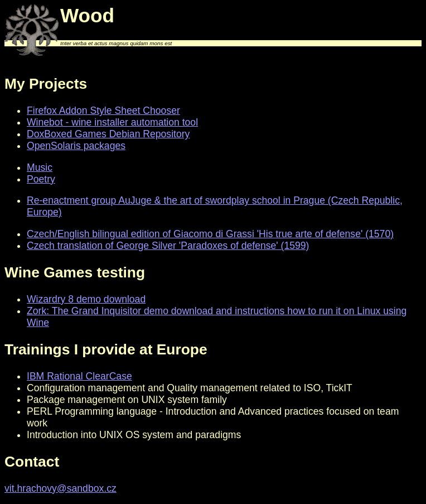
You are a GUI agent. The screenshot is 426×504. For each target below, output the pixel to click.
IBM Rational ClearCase (79, 376)
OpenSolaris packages (76, 146)
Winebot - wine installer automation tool (112, 122)
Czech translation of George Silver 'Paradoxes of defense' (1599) (168, 246)
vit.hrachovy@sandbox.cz (60, 488)
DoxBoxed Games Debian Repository (108, 134)
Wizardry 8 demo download (86, 299)
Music (40, 167)
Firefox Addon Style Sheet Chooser (103, 111)
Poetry (41, 179)
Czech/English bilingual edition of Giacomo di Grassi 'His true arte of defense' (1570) (210, 234)
